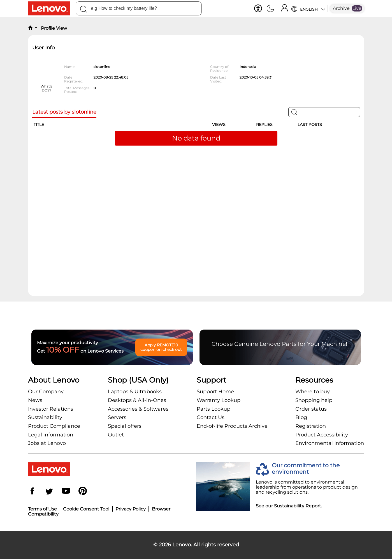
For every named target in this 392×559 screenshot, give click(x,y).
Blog (301, 417)
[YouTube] (66, 492)
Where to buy (313, 392)
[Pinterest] (83, 492)
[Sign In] (284, 8)
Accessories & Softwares (138, 409)
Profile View (53, 28)
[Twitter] (49, 492)
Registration (311, 426)
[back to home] (30, 28)
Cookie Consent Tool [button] (86, 509)
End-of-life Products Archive (232, 426)
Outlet (116, 435)
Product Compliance (54, 426)
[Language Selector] (308, 8)
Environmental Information (330, 443)
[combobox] (139, 8)
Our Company (46, 392)
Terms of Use (42, 509)
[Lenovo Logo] (52, 8)
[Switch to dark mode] (270, 9)
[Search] (83, 10)
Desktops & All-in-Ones (137, 400)
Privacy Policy (131, 509)
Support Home (215, 392)
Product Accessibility (322, 435)
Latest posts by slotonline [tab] (64, 112)
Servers (117, 417)
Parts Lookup (214, 409)
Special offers (125, 426)
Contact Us (211, 417)
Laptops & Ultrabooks (135, 392)
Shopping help (314, 400)
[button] (258, 8)
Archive (341, 8)
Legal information (51, 435)
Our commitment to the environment (306, 469)
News (35, 400)
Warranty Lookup (219, 400)
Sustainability (45, 417)
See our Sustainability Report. (289, 506)
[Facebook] (32, 492)
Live (357, 8)
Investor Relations (51, 409)
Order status (311, 409)
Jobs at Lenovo (47, 443)
